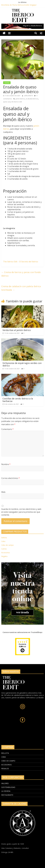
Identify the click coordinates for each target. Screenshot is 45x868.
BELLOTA (5, 753)
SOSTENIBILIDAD (8, 787)
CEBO (4, 757)
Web (3, 492)
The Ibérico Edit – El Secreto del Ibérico (21, 262)
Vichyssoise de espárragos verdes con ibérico (22, 364)
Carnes (4, 549)
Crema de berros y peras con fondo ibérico (21, 274)
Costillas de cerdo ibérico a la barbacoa (18, 400)
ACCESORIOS (6, 765)
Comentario (7, 429)
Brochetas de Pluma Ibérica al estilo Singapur (19, 5)
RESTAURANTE (7, 795)
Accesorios (6, 553)
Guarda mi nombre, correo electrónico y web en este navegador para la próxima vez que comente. (21, 512)
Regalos (4, 556)
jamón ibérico (20, 99)
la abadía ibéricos (32, 99)
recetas (7, 83)
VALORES (5, 783)
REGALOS (5, 769)
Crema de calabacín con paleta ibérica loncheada (21, 288)
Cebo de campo (7, 545)
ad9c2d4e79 (29, 96)
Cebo (3, 541)
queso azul (7, 102)
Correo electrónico (10, 478)
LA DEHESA (6, 791)
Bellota (4, 538)
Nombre (6, 464)
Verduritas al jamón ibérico (17, 330)
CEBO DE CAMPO (8, 761)
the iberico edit (17, 102)
